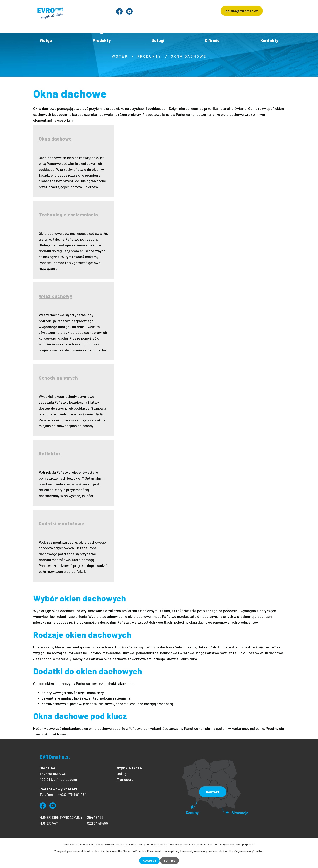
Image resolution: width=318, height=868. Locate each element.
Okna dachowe (56, 139)
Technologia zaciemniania (70, 215)
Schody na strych (59, 378)
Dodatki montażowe (62, 523)
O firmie (212, 40)
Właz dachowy (56, 296)
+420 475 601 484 (72, 794)
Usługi (158, 40)
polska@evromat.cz (239, 12)
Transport (125, 779)
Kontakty (269, 40)
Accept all (149, 861)
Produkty (102, 40)
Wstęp (46, 40)
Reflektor (50, 453)
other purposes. (245, 844)
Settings (170, 861)
